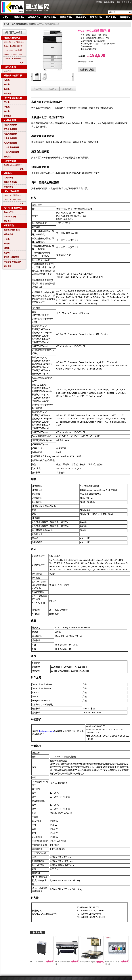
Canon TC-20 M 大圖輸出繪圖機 (14, 42)
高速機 (32, 24)
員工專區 (99, 2)
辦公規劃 (111, 17)
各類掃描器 (34, 17)
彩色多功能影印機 (19, 24)
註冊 (124, 2)
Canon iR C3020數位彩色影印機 (14, 59)
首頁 (5, 17)
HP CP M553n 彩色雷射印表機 (14, 50)
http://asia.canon (46, 731)
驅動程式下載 (109, 2)
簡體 (118, 2)
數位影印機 (50, 17)
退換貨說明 (68, 89)
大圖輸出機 (18, 17)
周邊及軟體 (96, 17)
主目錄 (6, 24)
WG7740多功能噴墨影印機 (48, 24)
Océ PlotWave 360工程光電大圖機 (14, 165)
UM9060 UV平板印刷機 (12, 199)
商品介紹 (38, 89)
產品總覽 (81, 17)
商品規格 (52, 89)
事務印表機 (66, 17)
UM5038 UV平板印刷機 (12, 195)
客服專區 (125, 17)
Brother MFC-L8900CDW (13, 54)
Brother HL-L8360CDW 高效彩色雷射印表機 (14, 46)
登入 (129, 2)
